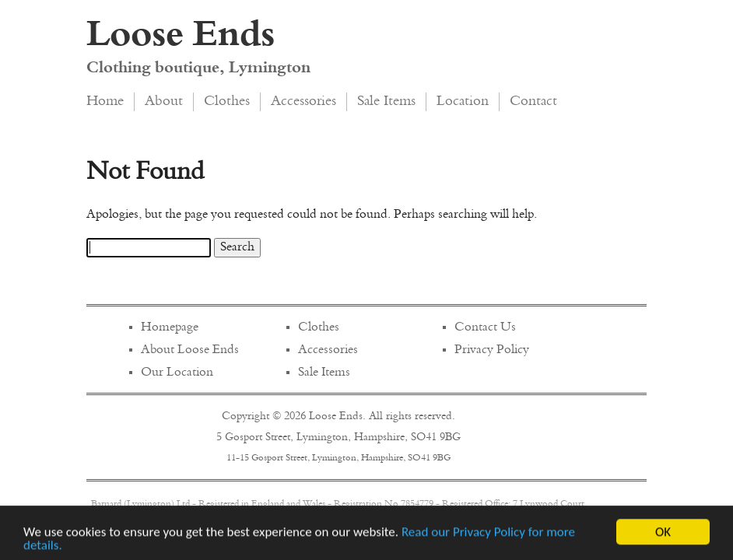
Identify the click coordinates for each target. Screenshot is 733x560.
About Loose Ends (190, 350)
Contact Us (485, 327)
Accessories (303, 102)
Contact (533, 102)
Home (105, 102)
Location (463, 102)
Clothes (227, 102)
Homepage (170, 327)
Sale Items (386, 102)
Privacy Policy (492, 350)
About (164, 102)
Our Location (177, 373)
